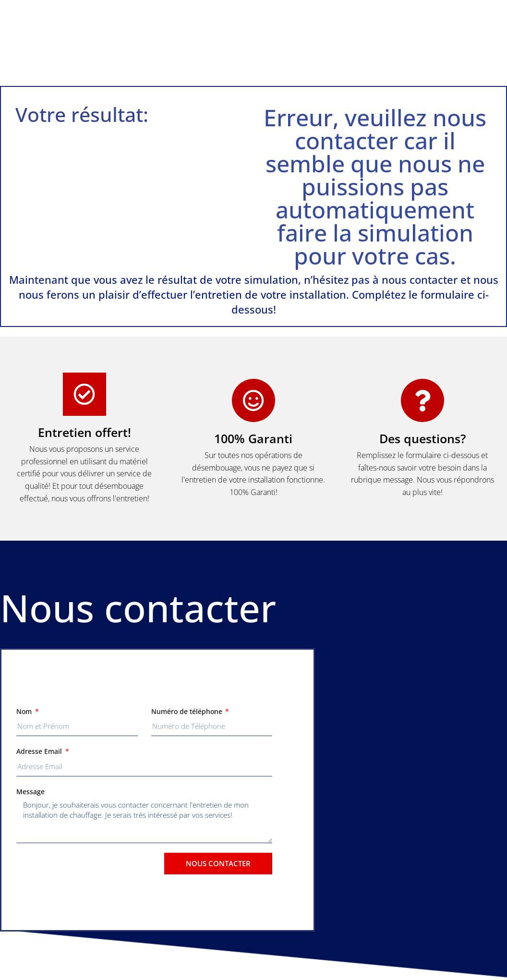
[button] (253, 43)
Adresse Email (40, 751)
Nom (25, 711)
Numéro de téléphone (188, 711)
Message (30, 792)
